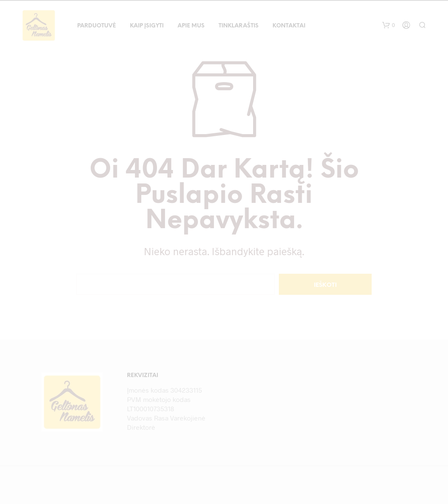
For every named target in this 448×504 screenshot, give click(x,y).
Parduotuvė (97, 26)
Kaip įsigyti (147, 26)
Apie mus (191, 26)
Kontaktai (289, 26)
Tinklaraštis (239, 26)
